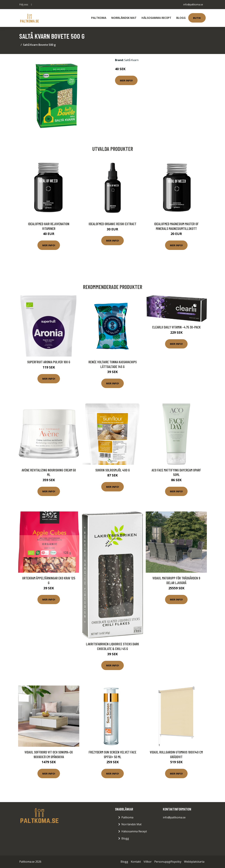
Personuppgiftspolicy (168, 862)
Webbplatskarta (194, 862)
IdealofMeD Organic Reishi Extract (113, 224)
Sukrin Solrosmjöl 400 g (113, 470)
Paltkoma (99, 18)
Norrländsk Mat (124, 18)
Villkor (148, 862)
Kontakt (136, 862)
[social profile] (31, 5)
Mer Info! (126, 80)
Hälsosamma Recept (156, 18)
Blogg (181, 18)
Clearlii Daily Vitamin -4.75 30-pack (176, 327)
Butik (197, 18)
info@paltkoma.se (193, 4)
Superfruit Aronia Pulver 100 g (49, 362)
